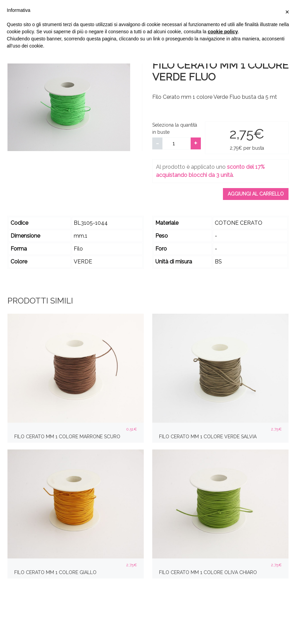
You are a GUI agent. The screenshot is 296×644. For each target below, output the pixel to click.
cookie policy (223, 32)
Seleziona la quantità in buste (175, 128)
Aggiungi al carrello (256, 194)
